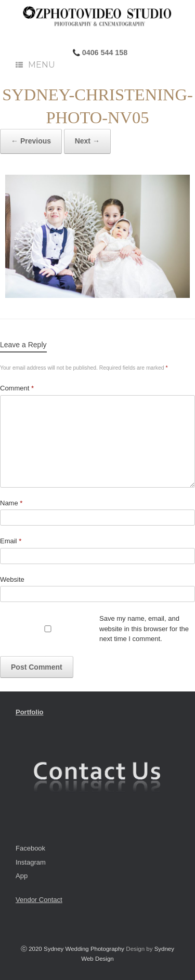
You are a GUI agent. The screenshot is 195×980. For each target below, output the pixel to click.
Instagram (31, 862)
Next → (87, 141)
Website (12, 579)
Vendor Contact (39, 900)
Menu (35, 65)
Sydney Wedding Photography (84, 949)
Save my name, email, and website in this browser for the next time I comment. (144, 629)
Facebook (30, 848)
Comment (17, 388)
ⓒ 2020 (32, 949)
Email (11, 541)
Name (11, 503)
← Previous (31, 141)
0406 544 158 (104, 53)
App (22, 876)
